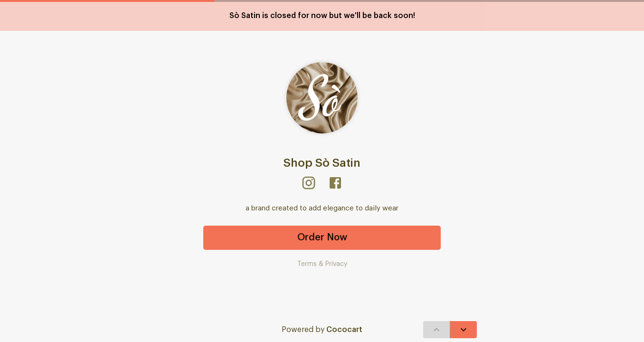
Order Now (322, 238)
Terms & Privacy (322, 264)
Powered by (322, 330)
